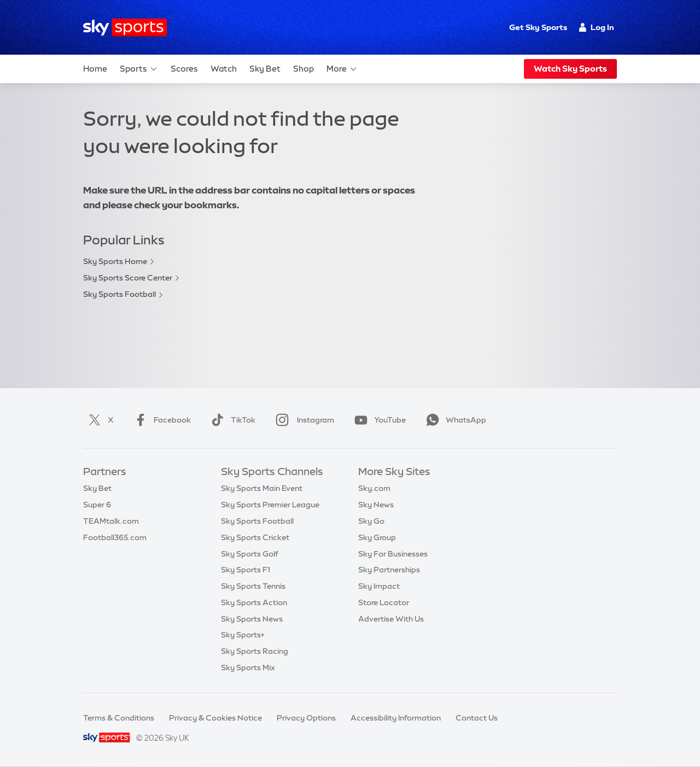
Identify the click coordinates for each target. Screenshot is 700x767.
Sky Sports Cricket (255, 537)
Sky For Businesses (393, 554)
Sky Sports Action (254, 602)
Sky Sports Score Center (128, 278)
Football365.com (115, 537)
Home (95, 69)
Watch (224, 69)
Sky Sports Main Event (262, 488)
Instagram (303, 420)
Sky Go (371, 521)
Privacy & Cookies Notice (215, 718)
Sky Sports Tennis (253, 586)
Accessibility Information (396, 718)
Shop (304, 69)
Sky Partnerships (389, 570)
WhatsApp (454, 420)
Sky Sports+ (243, 635)
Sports (139, 69)
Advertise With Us (391, 619)
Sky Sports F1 (246, 570)
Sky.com (374, 488)
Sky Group (377, 537)
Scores (184, 69)
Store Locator (384, 602)
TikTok (231, 420)
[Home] (125, 28)
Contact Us (477, 718)
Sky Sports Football (119, 294)
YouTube (378, 420)
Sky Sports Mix (248, 668)
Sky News (376, 505)
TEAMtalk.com (111, 521)
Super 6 (97, 505)
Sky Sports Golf (250, 554)
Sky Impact (379, 586)
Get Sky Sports (538, 27)
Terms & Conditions (119, 718)
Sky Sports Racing (255, 651)
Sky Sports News (252, 619)
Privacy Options (306, 718)
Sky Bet (265, 69)
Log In (596, 27)
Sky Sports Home (115, 261)
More (342, 69)
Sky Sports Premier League (270, 505)
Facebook (160, 420)
